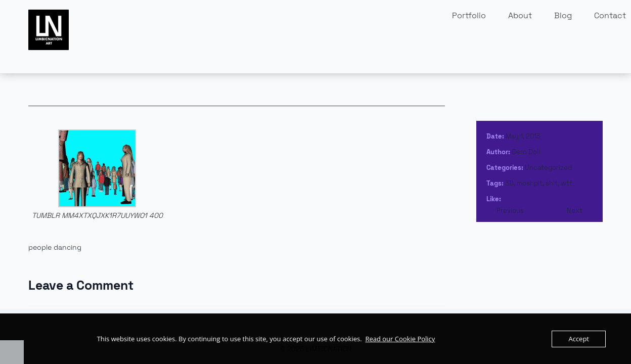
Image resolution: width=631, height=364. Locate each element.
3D (509, 183)
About (520, 15)
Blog (563, 15)
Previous (510, 211)
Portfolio (469, 15)
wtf (567, 183)
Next (575, 211)
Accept (579, 339)
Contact (610, 15)
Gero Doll (526, 152)
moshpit (530, 183)
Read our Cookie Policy (400, 339)
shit (552, 183)
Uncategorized (548, 168)
